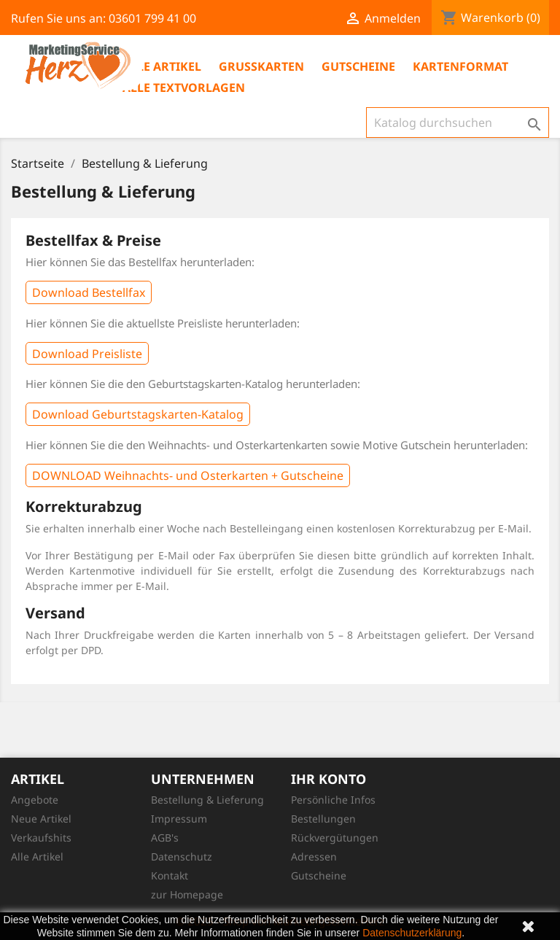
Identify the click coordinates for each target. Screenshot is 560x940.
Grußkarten (261, 66)
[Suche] (458, 123)
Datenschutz (182, 857)
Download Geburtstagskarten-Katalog (138, 414)
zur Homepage (187, 894)
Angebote (35, 800)
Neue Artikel (41, 819)
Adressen (314, 857)
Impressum (179, 819)
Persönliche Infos (333, 800)
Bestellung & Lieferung (207, 800)
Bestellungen (323, 819)
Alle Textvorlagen (184, 88)
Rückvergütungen (335, 838)
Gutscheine (358, 66)
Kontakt (170, 875)
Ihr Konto (328, 779)
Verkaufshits (41, 838)
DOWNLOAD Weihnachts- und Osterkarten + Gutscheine (188, 475)
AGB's (165, 838)
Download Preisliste (87, 354)
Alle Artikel (162, 66)
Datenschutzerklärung (412, 933)
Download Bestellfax (89, 292)
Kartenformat (460, 66)
